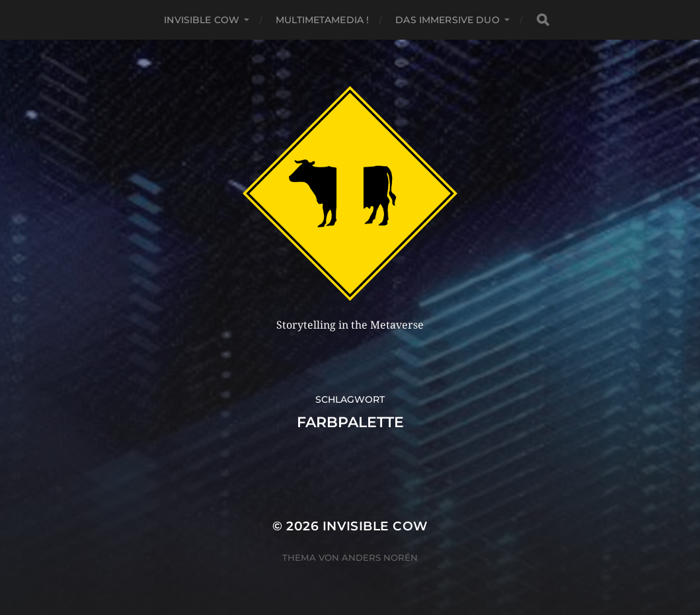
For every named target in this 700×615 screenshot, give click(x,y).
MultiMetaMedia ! (322, 20)
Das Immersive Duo (447, 20)
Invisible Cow (202, 20)
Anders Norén (380, 557)
